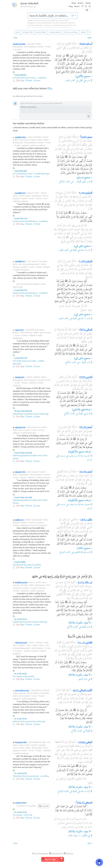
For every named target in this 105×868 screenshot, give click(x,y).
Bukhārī (84, 32)
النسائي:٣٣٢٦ (86, 330)
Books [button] (50, 6)
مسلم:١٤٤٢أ (86, 137)
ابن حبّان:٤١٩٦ (85, 582)
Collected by (17, 128)
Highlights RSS (57, 853)
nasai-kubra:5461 (22, 690)
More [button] (70, 6)
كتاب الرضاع (65, 552)
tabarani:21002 (21, 642)
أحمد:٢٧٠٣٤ (86, 427)
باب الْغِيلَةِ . (85, 362)
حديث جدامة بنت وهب (80, 456)
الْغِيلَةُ (88, 731)
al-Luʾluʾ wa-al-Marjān (71, 32)
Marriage (42, 721)
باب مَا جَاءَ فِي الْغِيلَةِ (81, 250)
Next (89, 37)
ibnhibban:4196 (21, 582)
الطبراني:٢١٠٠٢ (85, 643)
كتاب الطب (70, 81)
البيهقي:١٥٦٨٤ (85, 742)
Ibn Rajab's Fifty (28, 32)
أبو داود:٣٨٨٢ (86, 44)
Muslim (91, 32)
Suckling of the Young (23, 565)
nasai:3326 (19, 330)
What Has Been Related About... (26, 221)
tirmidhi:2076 (20, 193)
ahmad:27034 (20, 427)
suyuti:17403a (21, 803)
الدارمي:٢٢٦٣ (86, 377)
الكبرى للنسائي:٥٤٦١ (82, 690)
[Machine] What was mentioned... (27, 776)
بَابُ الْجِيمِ (83, 679)
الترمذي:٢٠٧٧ (86, 261)
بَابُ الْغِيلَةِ (86, 627)
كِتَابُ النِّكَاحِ (70, 414)
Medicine (43, 78)
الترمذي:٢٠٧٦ (86, 193)
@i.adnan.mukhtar (41, 853)
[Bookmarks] (80, 5)
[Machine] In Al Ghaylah (23, 414)
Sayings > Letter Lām (24, 815)
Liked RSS (70, 853)
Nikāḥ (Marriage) (43, 174)
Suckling (37, 565)
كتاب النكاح (65, 182)
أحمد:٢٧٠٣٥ (86, 472)
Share (38, 80)
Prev (16, 37)
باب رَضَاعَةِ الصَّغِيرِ (82, 552)
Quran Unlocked (30, 3)
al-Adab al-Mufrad (55, 32)
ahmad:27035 (20, 472)
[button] (90, 5)
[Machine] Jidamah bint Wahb (25, 455)
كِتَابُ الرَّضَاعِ (63, 791)
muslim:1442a (20, 137)
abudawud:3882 (19, 44)
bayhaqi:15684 (21, 742)
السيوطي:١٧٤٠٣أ (84, 803)
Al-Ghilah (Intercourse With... (26, 361)
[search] (49, 16)
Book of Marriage (42, 414)
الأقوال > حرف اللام (78, 836)
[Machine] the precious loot (25, 721)
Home (44, 6)
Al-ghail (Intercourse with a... (26, 78)
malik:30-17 (20, 520)
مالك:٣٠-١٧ (86, 520)
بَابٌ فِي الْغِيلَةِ (85, 414)
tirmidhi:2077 (20, 261)
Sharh (30, 80)
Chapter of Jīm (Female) (25, 676)
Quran (58, 6)
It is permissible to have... (24, 174)
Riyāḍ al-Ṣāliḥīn (41, 32)
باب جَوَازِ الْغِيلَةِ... (82, 182)
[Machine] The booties (23, 622)
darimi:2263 (20, 377)
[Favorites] (77, 5)
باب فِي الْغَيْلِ (85, 81)
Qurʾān (17, 32)
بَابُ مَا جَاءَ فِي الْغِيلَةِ (81, 791)
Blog (64, 6)
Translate (44, 806)
